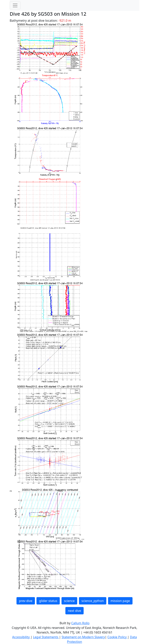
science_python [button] (93, 601)
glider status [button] (48, 601)
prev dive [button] (26, 601)
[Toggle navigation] (15, 5)
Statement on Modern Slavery (83, 637)
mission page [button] (120, 601)
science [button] (69, 601)
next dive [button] (74, 611)
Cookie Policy (117, 637)
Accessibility (21, 637)
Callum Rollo (80, 623)
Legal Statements (46, 637)
